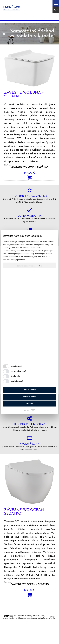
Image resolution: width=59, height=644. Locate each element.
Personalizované (18, 371)
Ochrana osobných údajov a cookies (29, 266)
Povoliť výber (29, 397)
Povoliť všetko (30, 390)
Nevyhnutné (16, 366)
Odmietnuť (29, 404)
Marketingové (17, 381)
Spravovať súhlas (49, 618)
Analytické (15, 376)
